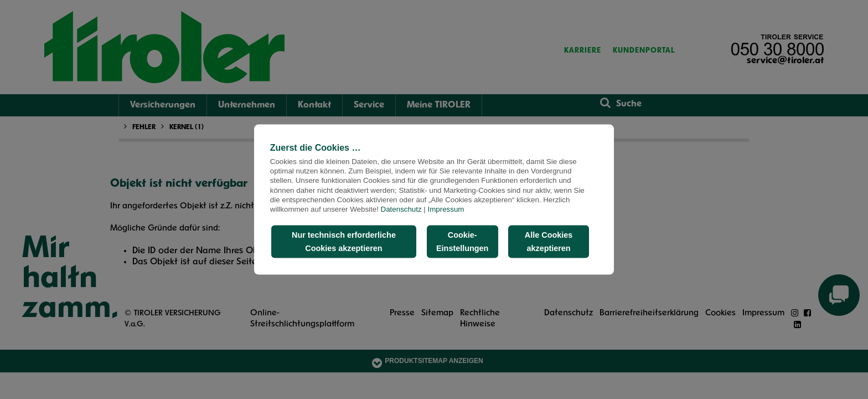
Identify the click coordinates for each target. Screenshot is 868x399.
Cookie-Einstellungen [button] (462, 242)
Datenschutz (401, 209)
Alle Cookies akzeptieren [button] (549, 242)
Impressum (446, 209)
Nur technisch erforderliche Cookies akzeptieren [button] (344, 242)
